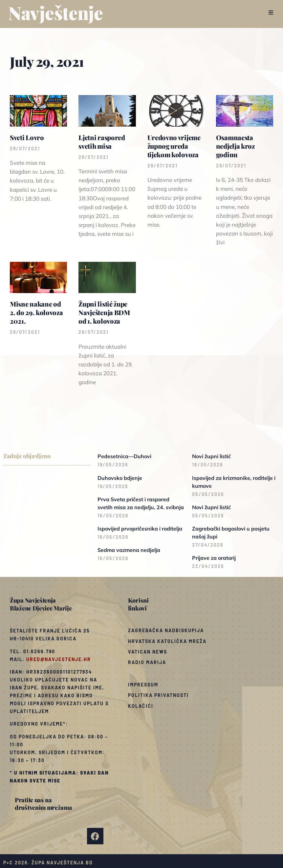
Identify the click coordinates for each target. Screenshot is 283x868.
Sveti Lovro (27, 137)
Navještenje (56, 12)
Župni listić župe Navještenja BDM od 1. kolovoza (104, 312)
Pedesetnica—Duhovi (124, 456)
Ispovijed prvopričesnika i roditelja (140, 529)
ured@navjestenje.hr (59, 659)
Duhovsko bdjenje (120, 478)
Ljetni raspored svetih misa (102, 142)
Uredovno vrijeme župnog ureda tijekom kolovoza (174, 146)
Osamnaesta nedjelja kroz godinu (235, 146)
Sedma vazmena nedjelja (129, 550)
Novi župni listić (211, 456)
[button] (271, 12)
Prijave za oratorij (214, 558)
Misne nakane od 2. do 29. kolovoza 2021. (36, 312)
